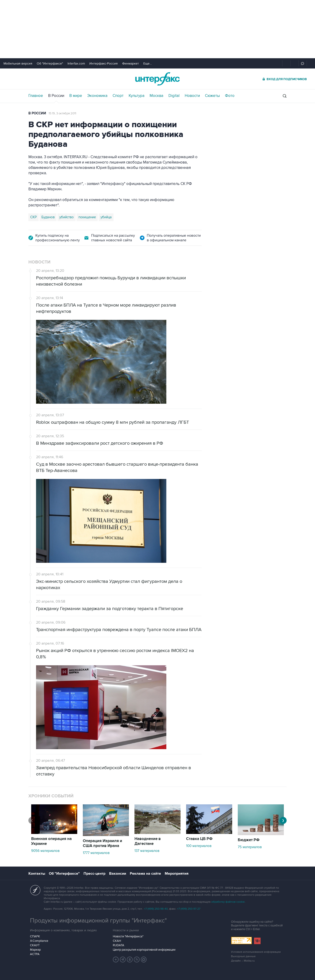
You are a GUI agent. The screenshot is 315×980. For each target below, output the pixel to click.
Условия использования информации (256, 952)
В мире (76, 96)
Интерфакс (157, 79)
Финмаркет (131, 63)
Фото (230, 96)
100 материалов (199, 846)
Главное (36, 96)
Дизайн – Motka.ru (243, 961)
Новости (192, 96)
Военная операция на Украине (51, 841)
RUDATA (119, 945)
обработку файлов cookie (228, 902)
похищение (87, 217)
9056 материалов (45, 851)
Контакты (37, 874)
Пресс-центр (94, 874)
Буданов (48, 217)
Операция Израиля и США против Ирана (102, 843)
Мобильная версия (18, 63)
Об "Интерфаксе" (50, 63)
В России (56, 96)
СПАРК (35, 936)
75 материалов (250, 847)
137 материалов (147, 851)
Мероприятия (177, 874)
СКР (34, 217)
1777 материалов (96, 853)
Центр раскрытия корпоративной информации (144, 950)
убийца (106, 217)
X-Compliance (39, 941)
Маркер (35, 950)
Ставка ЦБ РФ (199, 839)
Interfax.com (76, 63)
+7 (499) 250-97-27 (189, 909)
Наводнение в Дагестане (148, 841)
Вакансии (118, 874)
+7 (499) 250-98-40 (156, 909)
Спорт (118, 96)
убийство (67, 217)
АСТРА (35, 954)
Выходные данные (243, 956)
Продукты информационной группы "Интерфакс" (98, 921)
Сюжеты (212, 96)
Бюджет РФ (249, 840)
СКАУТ (35, 945)
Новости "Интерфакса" (128, 936)
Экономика (97, 96)
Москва (156, 96)
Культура (137, 96)
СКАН (117, 941)
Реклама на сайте (145, 874)
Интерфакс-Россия (104, 63)
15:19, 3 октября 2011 (62, 113)
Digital (174, 96)
